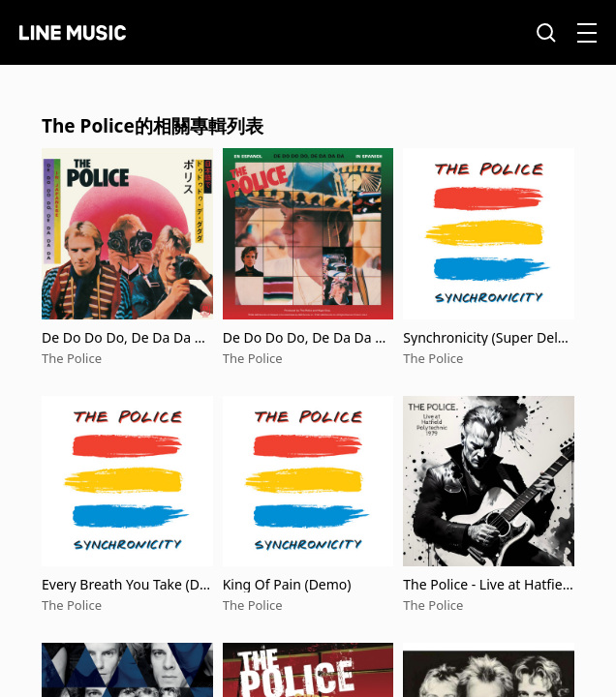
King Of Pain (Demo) (287, 584)
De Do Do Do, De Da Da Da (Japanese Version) (127, 337)
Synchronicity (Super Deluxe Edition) (488, 337)
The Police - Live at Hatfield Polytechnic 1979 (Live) (489, 584)
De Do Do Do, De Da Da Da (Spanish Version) (308, 337)
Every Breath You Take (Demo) (124, 584)
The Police (72, 358)
